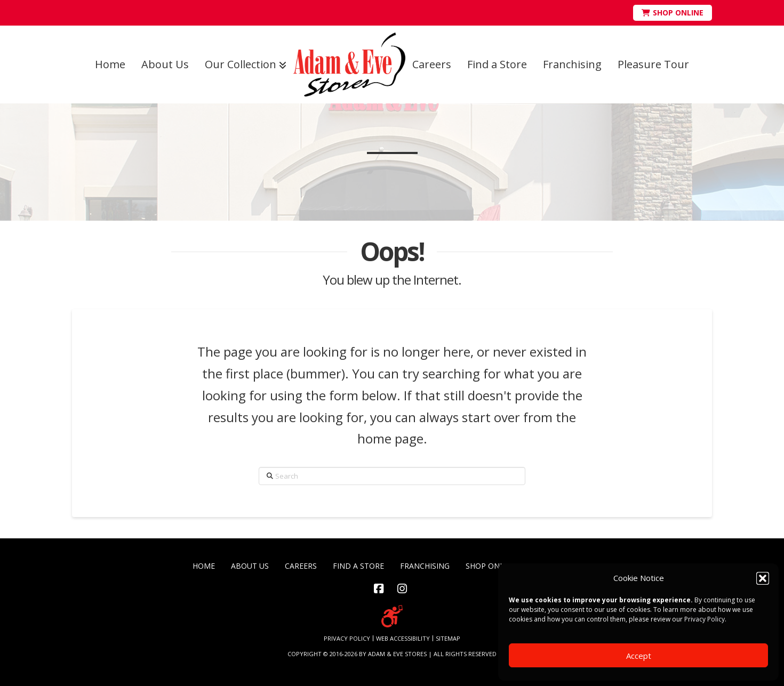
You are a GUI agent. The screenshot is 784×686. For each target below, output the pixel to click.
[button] (763, 578)
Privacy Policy (705, 619)
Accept (639, 656)
